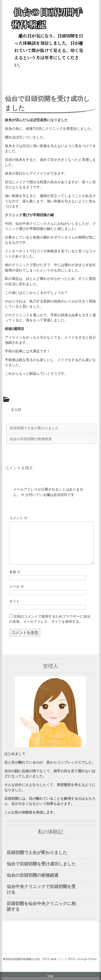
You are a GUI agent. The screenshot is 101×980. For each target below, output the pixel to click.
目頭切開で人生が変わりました (37, 852)
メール (17, 586)
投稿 (42, 959)
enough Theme (87, 959)
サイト (14, 601)
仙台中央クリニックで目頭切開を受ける (41, 889)
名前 (15, 572)
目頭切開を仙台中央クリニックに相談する (41, 906)
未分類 (16, 410)
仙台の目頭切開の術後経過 (33, 875)
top (50, 976)
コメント (18, 518)
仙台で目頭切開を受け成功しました (41, 864)
